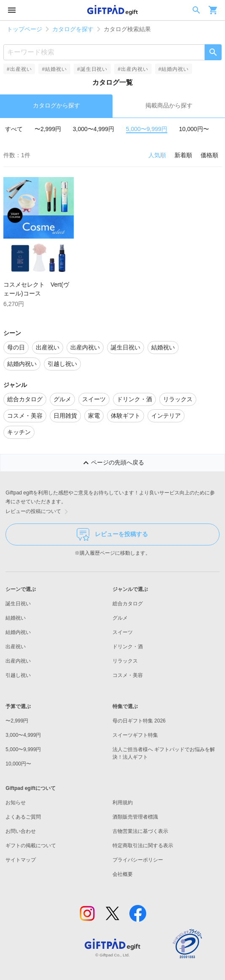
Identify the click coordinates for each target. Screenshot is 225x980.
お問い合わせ (21, 831)
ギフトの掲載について (31, 846)
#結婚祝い (54, 69)
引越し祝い (18, 675)
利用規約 (123, 803)
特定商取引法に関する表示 (143, 846)
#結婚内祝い (174, 69)
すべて (14, 129)
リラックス (125, 661)
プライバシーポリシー (138, 860)
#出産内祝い (133, 69)
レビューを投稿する (112, 534)
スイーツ (123, 632)
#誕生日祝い (92, 69)
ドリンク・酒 (128, 647)
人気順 (157, 155)
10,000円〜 (194, 129)
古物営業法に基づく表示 (140, 831)
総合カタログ (128, 604)
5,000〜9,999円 (147, 129)
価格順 (209, 155)
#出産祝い (19, 69)
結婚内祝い (18, 632)
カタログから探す (56, 105)
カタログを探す (73, 29)
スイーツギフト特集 (135, 735)
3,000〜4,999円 (94, 129)
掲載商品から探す (169, 105)
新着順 (183, 155)
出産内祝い (18, 661)
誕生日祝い (18, 604)
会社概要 (123, 874)
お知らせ (16, 803)
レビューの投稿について (38, 512)
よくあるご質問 (23, 817)
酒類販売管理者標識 (135, 817)
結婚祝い (16, 618)
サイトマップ (21, 860)
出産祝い (16, 647)
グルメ (120, 618)
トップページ (24, 29)
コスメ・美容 (128, 675)
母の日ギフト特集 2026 (139, 721)
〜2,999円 (48, 129)
